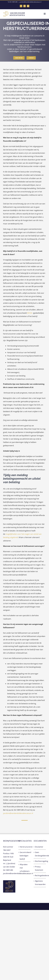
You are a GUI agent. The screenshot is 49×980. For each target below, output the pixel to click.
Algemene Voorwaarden (40, 883)
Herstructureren (25, 847)
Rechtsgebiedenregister (40, 875)
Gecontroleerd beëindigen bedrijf (25, 856)
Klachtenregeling (40, 861)
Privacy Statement (39, 868)
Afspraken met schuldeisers (25, 868)
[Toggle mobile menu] (45, 14)
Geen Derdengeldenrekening (40, 854)
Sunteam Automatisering (37, 906)
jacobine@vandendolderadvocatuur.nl (30, 2)
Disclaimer (39, 847)
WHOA (30, 313)
